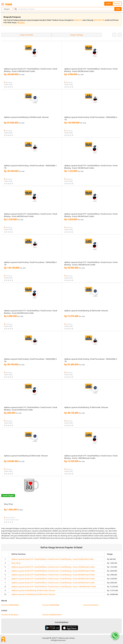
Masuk (117, 3)
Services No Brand (91, 605)
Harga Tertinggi (77, 35)
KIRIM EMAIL (8, 84)
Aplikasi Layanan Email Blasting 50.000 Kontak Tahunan (33, 594)
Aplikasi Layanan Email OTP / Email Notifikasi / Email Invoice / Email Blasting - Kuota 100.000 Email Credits (53, 567)
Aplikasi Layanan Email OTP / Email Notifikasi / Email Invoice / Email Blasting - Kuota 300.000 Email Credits (53, 575)
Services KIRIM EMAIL (10, 605)
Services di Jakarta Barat (52, 615)
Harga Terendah (26, 35)
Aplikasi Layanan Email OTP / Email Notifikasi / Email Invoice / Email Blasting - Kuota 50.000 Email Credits (53, 559)
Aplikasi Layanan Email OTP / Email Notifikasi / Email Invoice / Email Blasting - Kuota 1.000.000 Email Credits (54, 587)
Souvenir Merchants (11, 520)
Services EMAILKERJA (51, 605)
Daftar (109, 3)
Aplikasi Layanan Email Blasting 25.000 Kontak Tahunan (33, 590)
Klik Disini (21, 22)
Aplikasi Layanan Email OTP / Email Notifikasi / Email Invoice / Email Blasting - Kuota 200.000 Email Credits (53, 571)
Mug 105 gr (16, 563)
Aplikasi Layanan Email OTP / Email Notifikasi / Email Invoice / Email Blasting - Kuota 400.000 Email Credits (53, 579)
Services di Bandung (10, 615)
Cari (118, 9)
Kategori (7, 9)
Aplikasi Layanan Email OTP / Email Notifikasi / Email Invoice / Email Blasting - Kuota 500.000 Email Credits (53, 583)
